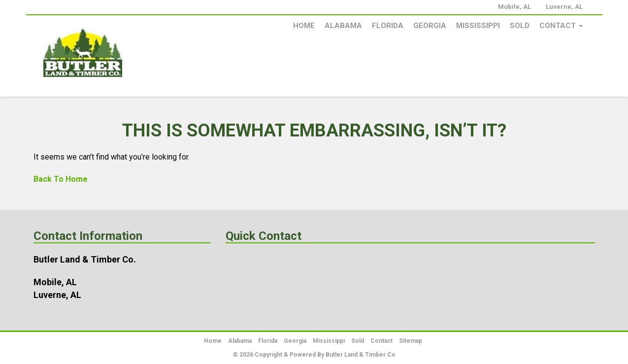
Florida (388, 26)
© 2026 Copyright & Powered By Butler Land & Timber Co (314, 355)
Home (304, 26)
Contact (561, 26)
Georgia (430, 26)
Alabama (343, 26)
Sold (520, 26)
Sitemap (411, 341)
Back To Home (61, 179)
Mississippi (478, 26)
